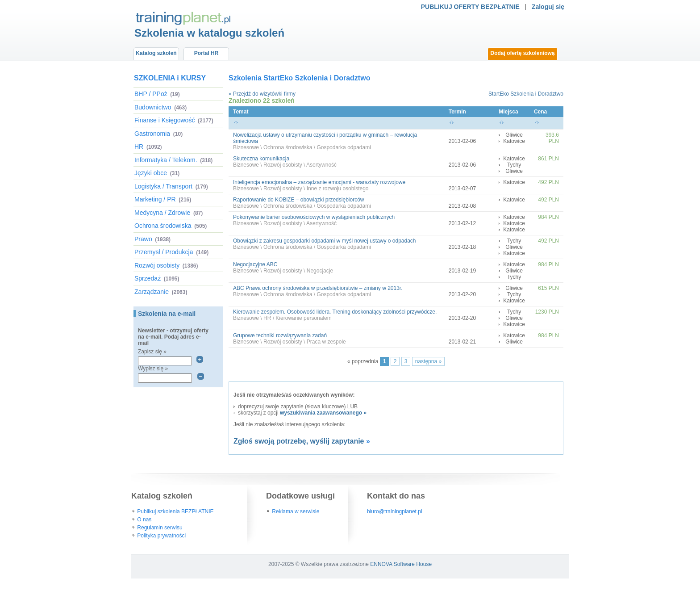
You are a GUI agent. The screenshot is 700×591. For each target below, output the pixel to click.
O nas (144, 520)
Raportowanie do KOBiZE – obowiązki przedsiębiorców (298, 200)
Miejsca (508, 112)
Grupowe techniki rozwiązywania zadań (280, 335)
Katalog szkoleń (156, 53)
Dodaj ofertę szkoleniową (522, 53)
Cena (540, 112)
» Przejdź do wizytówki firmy (262, 94)
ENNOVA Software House (401, 564)
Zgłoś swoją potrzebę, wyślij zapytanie (299, 441)
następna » (428, 361)
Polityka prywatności (161, 536)
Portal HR (206, 53)
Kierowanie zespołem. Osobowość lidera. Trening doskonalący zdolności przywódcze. (335, 312)
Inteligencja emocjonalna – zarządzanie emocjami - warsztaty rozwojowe (319, 182)
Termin (457, 112)
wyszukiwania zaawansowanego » (323, 413)
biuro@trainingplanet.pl (395, 511)
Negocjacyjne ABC (255, 264)
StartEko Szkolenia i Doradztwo (526, 94)
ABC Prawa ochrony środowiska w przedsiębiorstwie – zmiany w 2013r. (318, 288)
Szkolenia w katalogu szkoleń (209, 33)
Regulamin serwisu (160, 528)
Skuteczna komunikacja (261, 159)
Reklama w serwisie (296, 511)
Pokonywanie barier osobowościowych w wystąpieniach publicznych (314, 217)
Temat (241, 112)
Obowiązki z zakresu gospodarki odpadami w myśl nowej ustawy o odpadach (325, 241)
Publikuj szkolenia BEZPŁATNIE (175, 511)
